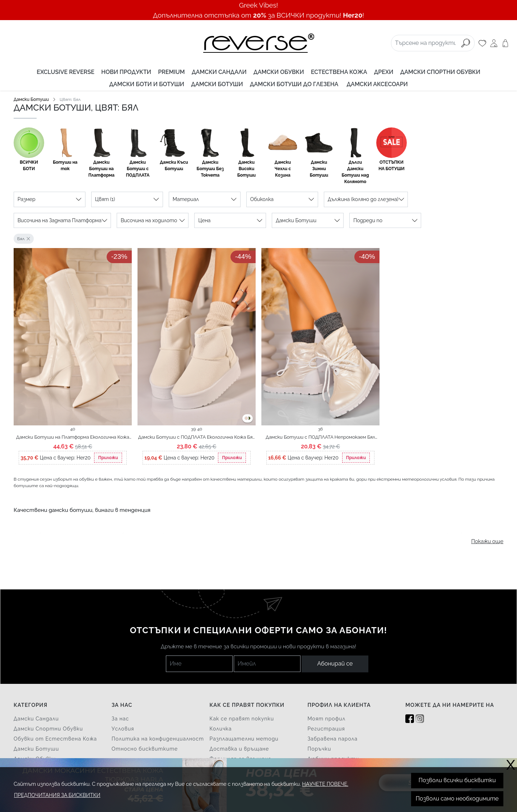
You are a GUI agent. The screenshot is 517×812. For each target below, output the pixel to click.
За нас (120, 719)
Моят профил (326, 719)
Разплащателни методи (244, 739)
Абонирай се (335, 664)
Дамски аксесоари (377, 84)
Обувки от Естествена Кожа (55, 739)
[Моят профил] (494, 43)
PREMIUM (171, 72)
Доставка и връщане (239, 749)
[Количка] (505, 43)
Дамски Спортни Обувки (440, 72)
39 (193, 429)
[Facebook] (410, 719)
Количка (221, 729)
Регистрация (326, 729)
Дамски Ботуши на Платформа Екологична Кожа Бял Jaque (73, 438)
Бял (21, 239)
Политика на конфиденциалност (158, 739)
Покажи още (487, 541)
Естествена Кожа (339, 72)
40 (73, 429)
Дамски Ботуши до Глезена (295, 84)
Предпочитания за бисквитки (57, 795)
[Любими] (482, 43)
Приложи (108, 458)
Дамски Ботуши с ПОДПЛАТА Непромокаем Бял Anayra (320, 438)
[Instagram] (420, 719)
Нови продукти (126, 72)
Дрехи (384, 72)
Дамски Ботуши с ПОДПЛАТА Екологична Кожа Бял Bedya (197, 438)
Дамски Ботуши (217, 84)
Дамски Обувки (279, 72)
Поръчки (319, 749)
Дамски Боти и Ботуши (147, 84)
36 (321, 429)
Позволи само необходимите (457, 799)
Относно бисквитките (145, 749)
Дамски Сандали (219, 72)
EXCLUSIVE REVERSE (66, 72)
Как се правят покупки (242, 719)
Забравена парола (332, 739)
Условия (123, 729)
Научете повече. (325, 784)
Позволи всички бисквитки (457, 780)
